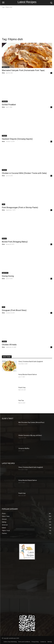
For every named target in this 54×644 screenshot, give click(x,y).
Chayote (4, 136)
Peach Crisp (22, 388)
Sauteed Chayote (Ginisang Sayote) (17, 139)
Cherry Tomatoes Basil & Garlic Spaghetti (31, 362)
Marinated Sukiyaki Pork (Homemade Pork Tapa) (23, 70)
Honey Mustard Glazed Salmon (28, 374)
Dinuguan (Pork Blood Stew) (14, 310)
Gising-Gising (8, 276)
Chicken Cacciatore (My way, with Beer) (30, 435)
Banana (4, 238)
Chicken (4, 170)
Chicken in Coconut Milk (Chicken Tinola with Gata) (24, 173)
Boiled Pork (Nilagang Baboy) (15, 242)
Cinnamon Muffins (24, 448)
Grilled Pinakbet (9, 105)
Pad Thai (21, 400)
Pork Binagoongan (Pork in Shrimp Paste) (20, 207)
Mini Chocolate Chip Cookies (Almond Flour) (31, 422)
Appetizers (5, 273)
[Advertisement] (27, 23)
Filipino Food (6, 67)
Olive (3, 73)
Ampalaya (5, 101)
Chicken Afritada (9, 345)
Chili (3, 204)
